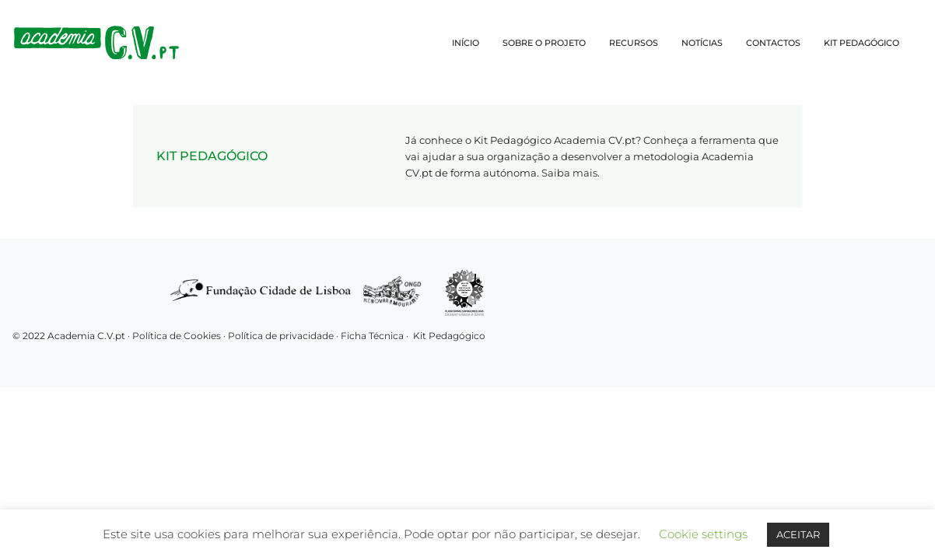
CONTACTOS (773, 43)
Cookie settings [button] (703, 534)
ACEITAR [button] (798, 534)
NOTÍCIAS (702, 43)
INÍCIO (466, 43)
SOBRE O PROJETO (544, 43)
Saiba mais (569, 173)
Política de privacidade (282, 336)
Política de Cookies (177, 336)
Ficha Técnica (372, 336)
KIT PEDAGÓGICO (861, 43)
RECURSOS (634, 43)
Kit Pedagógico (449, 336)
